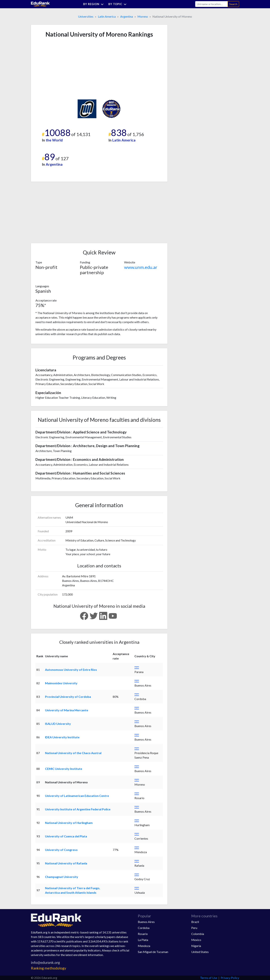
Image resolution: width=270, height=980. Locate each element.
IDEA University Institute (62, 737)
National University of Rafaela (66, 863)
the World (54, 140)
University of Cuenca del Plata (66, 836)
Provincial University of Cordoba (68, 697)
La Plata (143, 940)
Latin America (107, 16)
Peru (194, 928)
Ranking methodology (49, 968)
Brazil (195, 922)
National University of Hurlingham (69, 823)
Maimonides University (61, 683)
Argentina (127, 16)
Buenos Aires (146, 922)
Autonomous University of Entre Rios (71, 670)
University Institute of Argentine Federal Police (78, 809)
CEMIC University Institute (64, 769)
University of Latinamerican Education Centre (77, 796)
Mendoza (144, 946)
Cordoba (144, 928)
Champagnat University (62, 877)
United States (200, 952)
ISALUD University (58, 724)
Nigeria (196, 946)
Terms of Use (209, 978)
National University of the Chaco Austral (73, 753)
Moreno (143, 16)
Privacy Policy (230, 978)
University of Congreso (61, 850)
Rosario (143, 934)
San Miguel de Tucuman (153, 952)
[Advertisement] (64, 69)
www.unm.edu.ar (141, 267)
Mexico (196, 940)
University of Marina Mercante (67, 710)
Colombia (198, 934)
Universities (86, 16)
